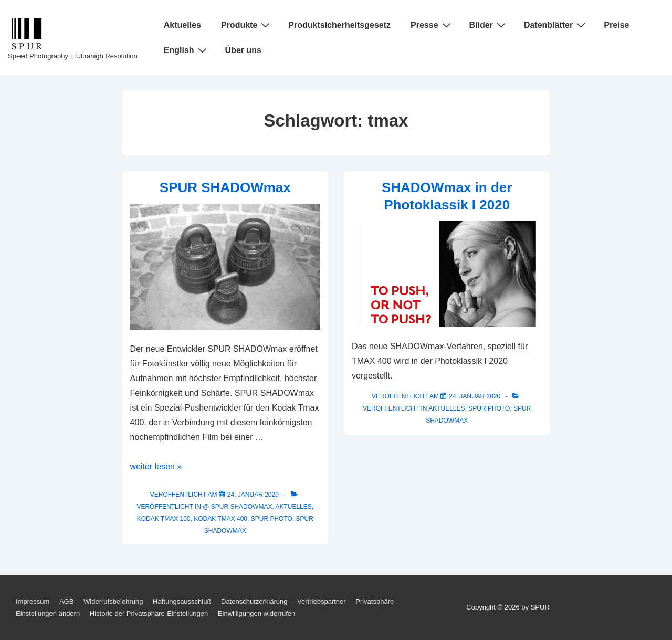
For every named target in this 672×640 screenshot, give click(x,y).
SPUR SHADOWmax (225, 187)
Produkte (247, 25)
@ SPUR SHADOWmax (237, 507)
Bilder (489, 25)
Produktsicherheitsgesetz (339, 25)
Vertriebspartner (322, 601)
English (187, 50)
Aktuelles (182, 25)
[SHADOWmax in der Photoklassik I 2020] (475, 396)
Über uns (243, 50)
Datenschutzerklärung (254, 601)
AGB (66, 601)
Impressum (33, 601)
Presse (432, 25)
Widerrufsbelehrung (113, 601)
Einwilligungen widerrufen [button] (256, 613)
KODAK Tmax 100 (164, 519)
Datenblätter (556, 25)
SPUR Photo (272, 519)
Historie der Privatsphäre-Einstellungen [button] (149, 613)
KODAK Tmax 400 (220, 519)
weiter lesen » (156, 466)
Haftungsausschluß (182, 601)
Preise (616, 25)
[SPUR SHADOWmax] (253, 495)
